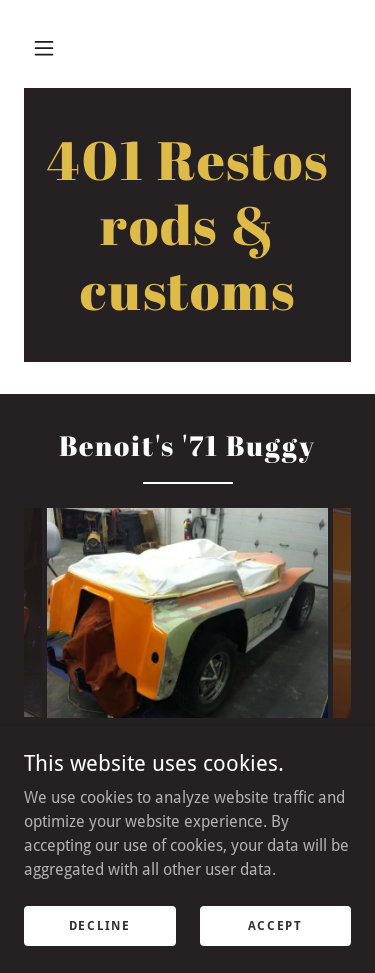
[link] (187, 225)
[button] (44, 48)
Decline (100, 925)
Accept (275, 925)
